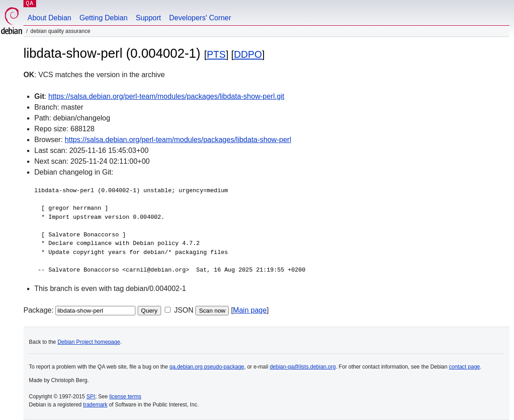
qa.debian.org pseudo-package (207, 367)
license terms (125, 397)
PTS (216, 54)
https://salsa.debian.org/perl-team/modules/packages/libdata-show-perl (178, 140)
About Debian (49, 18)
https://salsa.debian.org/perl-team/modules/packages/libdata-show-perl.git (166, 96)
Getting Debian (104, 18)
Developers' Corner (200, 18)
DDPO (248, 54)
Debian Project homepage (89, 342)
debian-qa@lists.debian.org (303, 367)
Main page (250, 310)
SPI (91, 397)
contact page (465, 367)
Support (148, 18)
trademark (95, 405)
